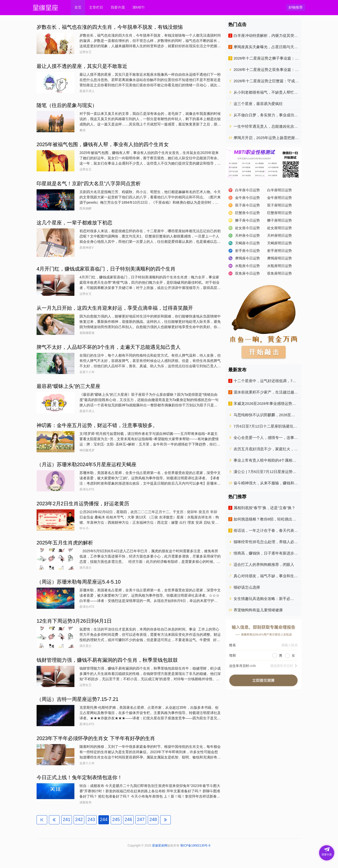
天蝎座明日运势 (279, 243)
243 (91, 820)
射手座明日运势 (279, 251)
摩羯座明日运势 (279, 258)
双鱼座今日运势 (247, 273)
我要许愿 (118, 7)
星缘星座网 (160, 846)
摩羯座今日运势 (247, 258)
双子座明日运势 (279, 205)
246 (128, 820)
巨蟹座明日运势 (279, 213)
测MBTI (138, 7)
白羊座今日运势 (247, 190)
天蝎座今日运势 (247, 243)
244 (104, 820)
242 (79, 820)
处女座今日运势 (247, 228)
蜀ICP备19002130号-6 (195, 846)
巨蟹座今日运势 (247, 213)
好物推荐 (296, 7)
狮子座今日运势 (247, 220)
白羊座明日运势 (279, 190)
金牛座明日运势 (279, 198)
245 (116, 820)
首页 (78, 7)
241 (67, 820)
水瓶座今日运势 (247, 266)
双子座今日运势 (247, 205)
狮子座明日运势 (279, 220)
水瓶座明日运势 (279, 266)
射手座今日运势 (247, 251)
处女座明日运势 (279, 228)
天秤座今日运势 (247, 235)
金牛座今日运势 (247, 198)
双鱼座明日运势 (279, 273)
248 (153, 820)
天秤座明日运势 (279, 235)
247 (141, 820)
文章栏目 (96, 7)
